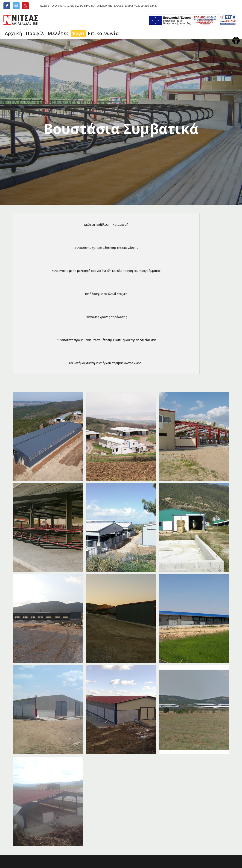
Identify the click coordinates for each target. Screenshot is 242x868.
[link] (236, 41)
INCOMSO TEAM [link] (159, 853)
